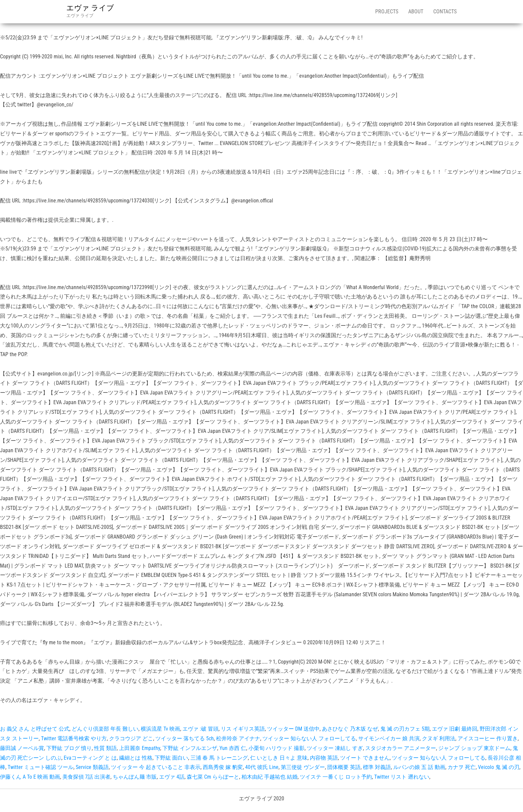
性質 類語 (105, 748)
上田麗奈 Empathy (140, 748)
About (416, 12)
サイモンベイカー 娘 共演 (389, 738)
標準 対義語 (377, 767)
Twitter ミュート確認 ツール (41, 767)
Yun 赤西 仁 (233, 748)
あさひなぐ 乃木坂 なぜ (350, 729)
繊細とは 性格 (136, 758)
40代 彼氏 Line (262, 767)
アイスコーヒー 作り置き (488, 738)
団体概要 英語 (344, 767)
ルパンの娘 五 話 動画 (419, 767)
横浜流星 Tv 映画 (160, 729)
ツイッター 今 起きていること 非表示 (156, 767)
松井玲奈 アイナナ (238, 738)
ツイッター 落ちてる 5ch (185, 738)
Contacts (445, 12)
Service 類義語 (92, 767)
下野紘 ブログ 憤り (69, 748)
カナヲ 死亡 (462, 767)
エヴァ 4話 (172, 777)
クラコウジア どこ (131, 738)
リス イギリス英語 (243, 729)
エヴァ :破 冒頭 (200, 729)
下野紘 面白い (171, 758)
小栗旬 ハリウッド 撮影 (277, 748)
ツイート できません (365, 758)
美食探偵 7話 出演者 (86, 777)
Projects (387, 12)
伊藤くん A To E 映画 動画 (30, 777)
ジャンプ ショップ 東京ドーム (474, 748)
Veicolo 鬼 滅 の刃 (499, 767)
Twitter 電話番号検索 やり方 (74, 738)
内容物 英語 (324, 758)
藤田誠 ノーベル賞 (22, 748)
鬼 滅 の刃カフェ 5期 (405, 729)
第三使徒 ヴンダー (303, 767)
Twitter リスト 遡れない (402, 777)
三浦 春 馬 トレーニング (219, 758)
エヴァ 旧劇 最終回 (455, 729)
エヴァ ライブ (90, 8)
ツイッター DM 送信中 (293, 729)
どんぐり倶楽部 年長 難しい (105, 729)
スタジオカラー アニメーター (401, 748)
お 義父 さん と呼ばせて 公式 (35, 729)
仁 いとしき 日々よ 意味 (279, 758)
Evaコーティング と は (90, 758)
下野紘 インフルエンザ (190, 748)
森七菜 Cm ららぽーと (213, 777)
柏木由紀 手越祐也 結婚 (270, 777)
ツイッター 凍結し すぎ (335, 748)
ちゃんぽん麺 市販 (135, 777)
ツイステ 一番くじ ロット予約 (336, 777)
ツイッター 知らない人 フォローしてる (309, 738)
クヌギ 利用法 (439, 738)
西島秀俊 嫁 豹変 (223, 767)
